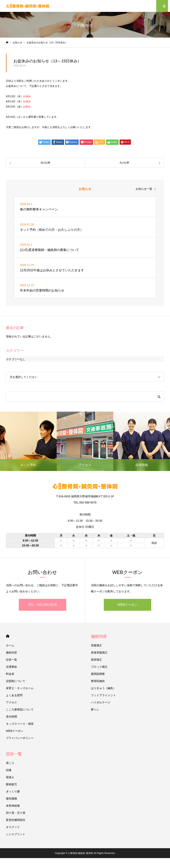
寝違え (10, 777)
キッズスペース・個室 (20, 724)
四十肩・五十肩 (16, 813)
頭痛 (9, 770)
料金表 (10, 674)
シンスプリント (16, 834)
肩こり (10, 763)
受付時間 (11, 717)
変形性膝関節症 (16, 820)
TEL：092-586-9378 (42, 605)
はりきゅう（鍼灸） (103, 688)
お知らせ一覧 (144, 189)
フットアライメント (103, 695)
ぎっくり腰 (13, 791)
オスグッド (13, 827)
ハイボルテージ (101, 702)
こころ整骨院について (20, 709)
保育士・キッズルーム (20, 688)
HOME (8, 636)
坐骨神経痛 (13, 806)
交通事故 (11, 667)
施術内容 (11, 652)
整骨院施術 (98, 681)
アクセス (11, 702)
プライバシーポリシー (20, 738)
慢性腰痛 (11, 799)
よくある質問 (14, 695)
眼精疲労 (11, 784)
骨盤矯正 (96, 645)
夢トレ (95, 709)
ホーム (10, 645)
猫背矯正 (96, 660)
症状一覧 (11, 660)
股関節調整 (98, 674)
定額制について (16, 681)
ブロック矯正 (99, 667)
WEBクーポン (127, 605)
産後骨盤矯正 (99, 652)
